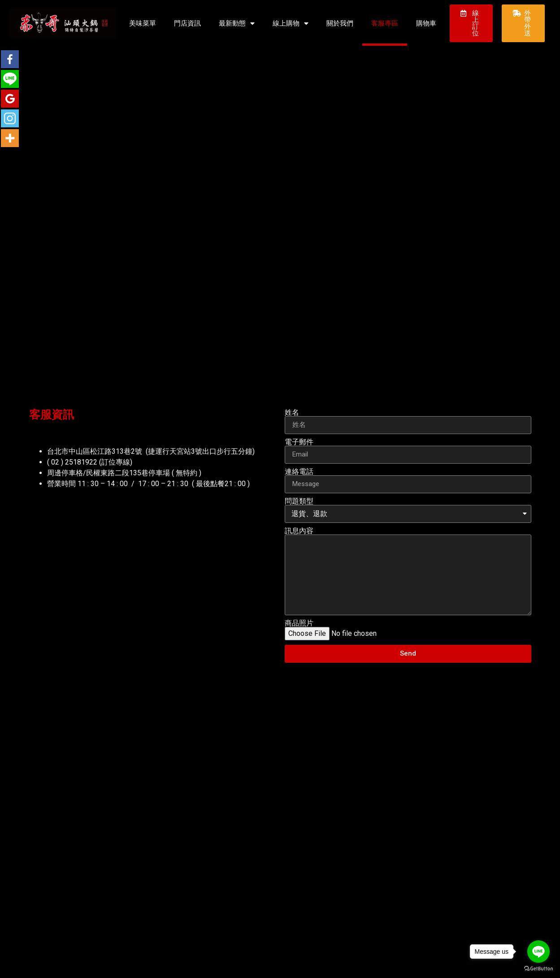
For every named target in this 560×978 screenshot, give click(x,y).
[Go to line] (538, 952)
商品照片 (299, 623)
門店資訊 (187, 23)
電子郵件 (299, 442)
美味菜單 (143, 23)
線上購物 (291, 24)
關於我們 (340, 23)
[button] (471, 23)
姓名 (292, 413)
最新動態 (237, 24)
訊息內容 (299, 531)
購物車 (426, 23)
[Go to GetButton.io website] (538, 969)
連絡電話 (299, 472)
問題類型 (299, 501)
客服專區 (385, 23)
